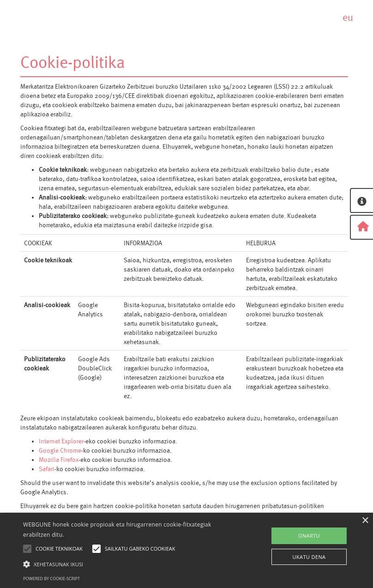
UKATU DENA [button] (309, 557)
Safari (47, 469)
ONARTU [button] (309, 536)
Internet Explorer (61, 441)
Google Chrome (60, 450)
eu (348, 17)
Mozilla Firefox (59, 460)
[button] (129, 564)
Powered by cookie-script (51, 579)
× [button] (365, 521)
